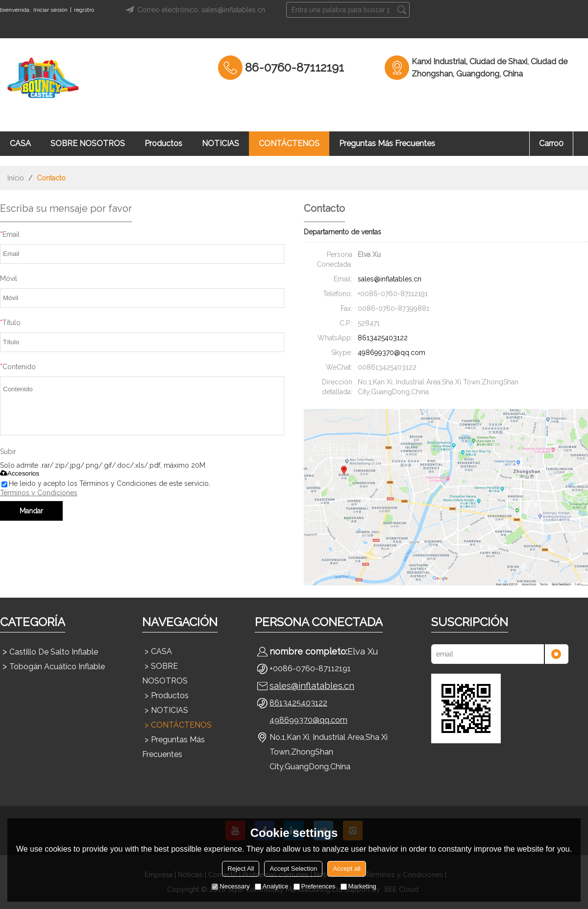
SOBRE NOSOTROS (88, 143)
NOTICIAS (220, 143)
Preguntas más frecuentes (387, 143)
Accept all (346, 869)
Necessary (231, 886)
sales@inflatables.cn (390, 279)
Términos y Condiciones (39, 493)
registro (84, 10)
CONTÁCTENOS (289, 143)
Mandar (31, 511)
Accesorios (20, 473)
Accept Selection (293, 869)
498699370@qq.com (392, 353)
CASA (20, 143)
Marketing (358, 886)
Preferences (315, 886)
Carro (551, 143)
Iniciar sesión (50, 10)
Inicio (16, 178)
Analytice (272, 886)
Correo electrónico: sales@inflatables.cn (194, 10)
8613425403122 (383, 338)
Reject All (241, 869)
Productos (163, 143)
